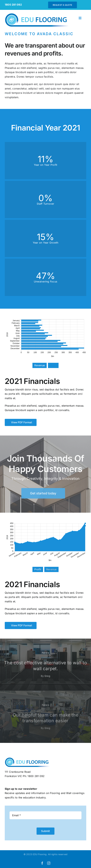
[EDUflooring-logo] (38, 14)
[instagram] (49, 863)
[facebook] (42, 863)
